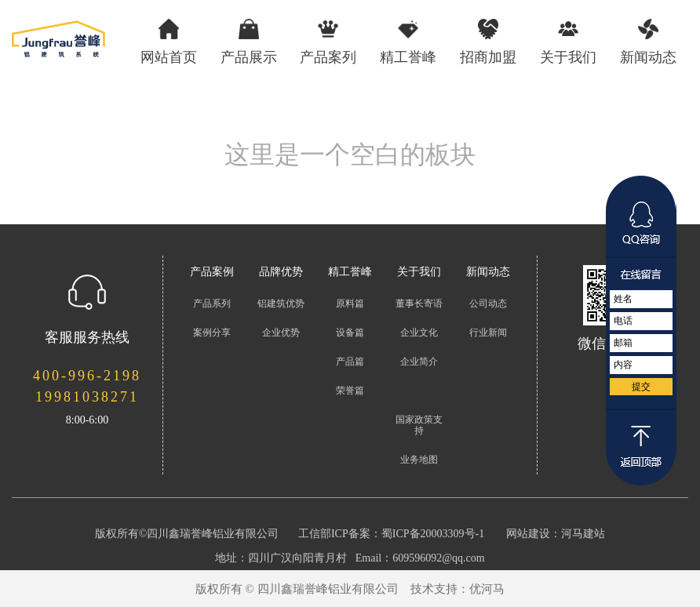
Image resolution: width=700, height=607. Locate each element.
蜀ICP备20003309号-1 (433, 534)
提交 (641, 387)
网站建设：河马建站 (556, 534)
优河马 (487, 589)
